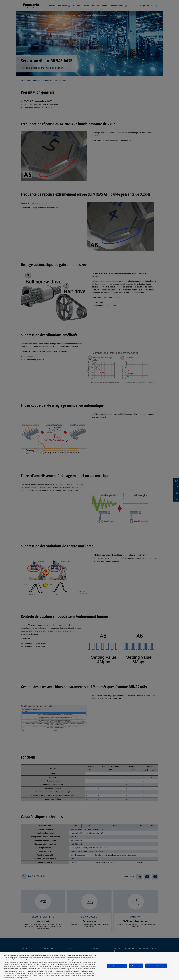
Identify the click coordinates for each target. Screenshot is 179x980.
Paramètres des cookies (117, 966)
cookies (78, 973)
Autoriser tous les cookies (156, 966)
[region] (89, 966)
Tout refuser (136, 966)
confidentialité (9, 975)
